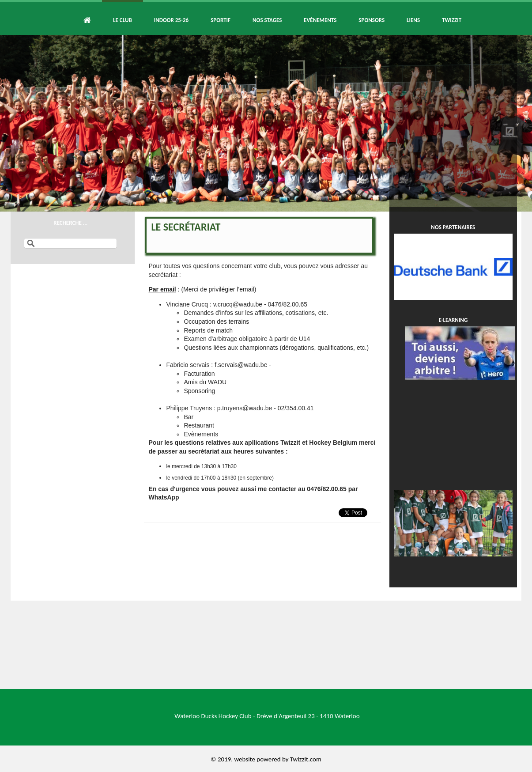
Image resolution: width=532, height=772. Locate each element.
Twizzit (452, 20)
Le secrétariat (186, 227)
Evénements (320, 20)
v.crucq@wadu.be (238, 304)
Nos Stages (267, 20)
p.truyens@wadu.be (245, 408)
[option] (266, 123)
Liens (413, 20)
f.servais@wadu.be (241, 365)
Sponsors (372, 20)
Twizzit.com (306, 759)
